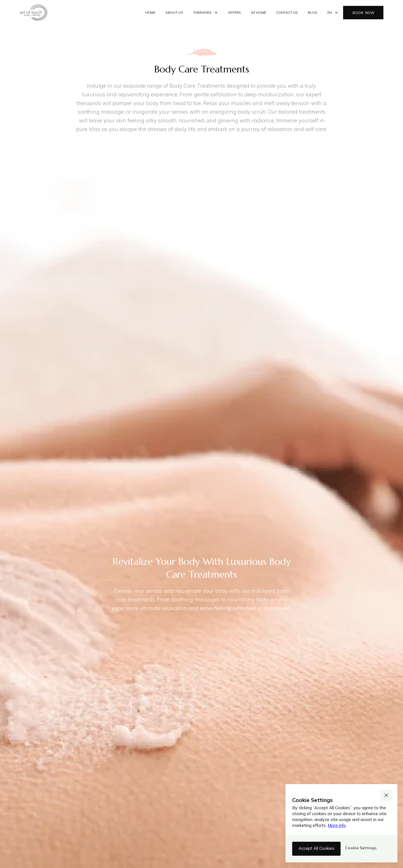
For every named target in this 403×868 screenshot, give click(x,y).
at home (259, 12)
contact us (287, 12)
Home (150, 12)
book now (363, 13)
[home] (34, 12)
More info (337, 825)
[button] (205, 13)
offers (234, 12)
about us (174, 12)
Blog (313, 12)
